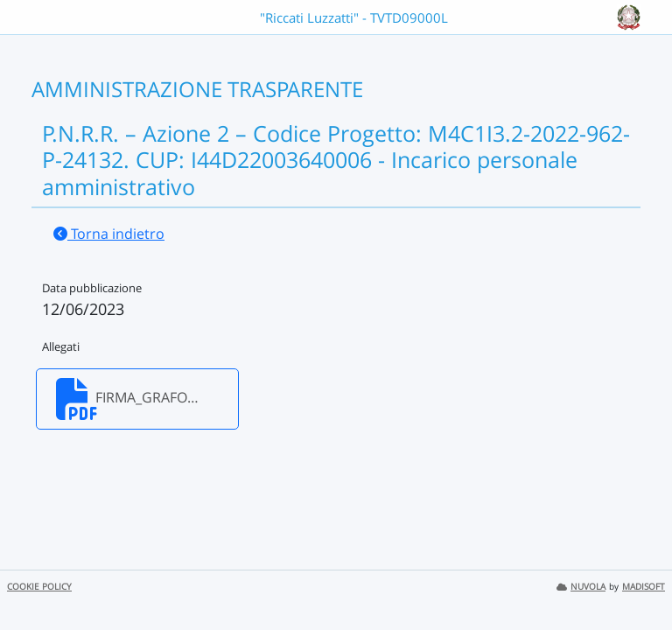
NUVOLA (581, 587)
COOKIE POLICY (39, 587)
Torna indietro (109, 234)
